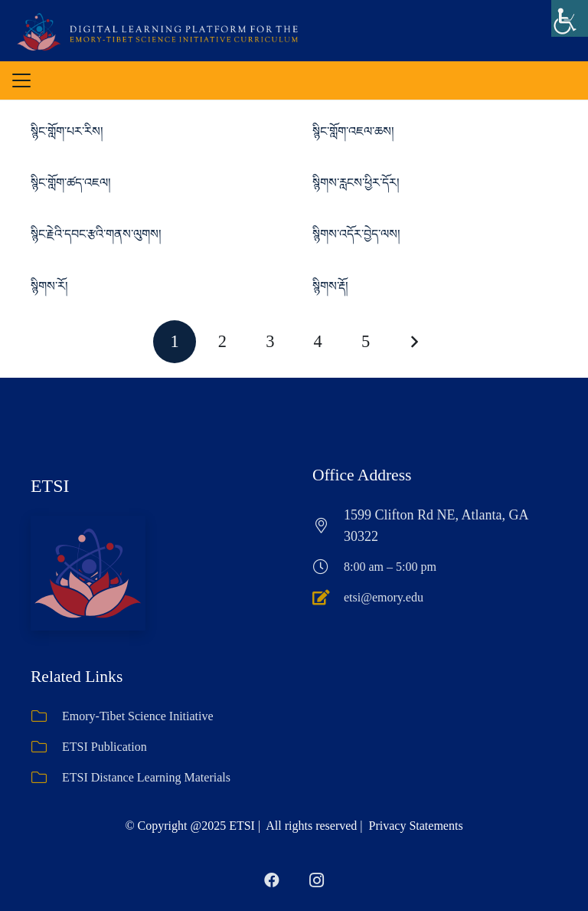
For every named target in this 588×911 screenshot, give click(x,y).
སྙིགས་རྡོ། (330, 286)
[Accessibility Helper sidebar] (570, 18)
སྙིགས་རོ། (49, 286)
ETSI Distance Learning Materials (146, 777)
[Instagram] (316, 880)
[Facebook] (272, 880)
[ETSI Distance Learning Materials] (46, 778)
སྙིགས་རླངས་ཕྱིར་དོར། (356, 183)
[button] (21, 80)
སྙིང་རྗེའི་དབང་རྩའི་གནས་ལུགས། (96, 234)
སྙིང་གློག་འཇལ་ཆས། (353, 131)
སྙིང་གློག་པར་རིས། (67, 131)
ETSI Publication (105, 747)
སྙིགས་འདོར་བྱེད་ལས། (356, 234)
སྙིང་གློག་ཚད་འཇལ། (71, 183)
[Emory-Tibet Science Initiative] (46, 716)
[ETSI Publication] (46, 747)
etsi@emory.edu (384, 597)
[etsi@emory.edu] (328, 598)
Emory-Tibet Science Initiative (138, 716)
